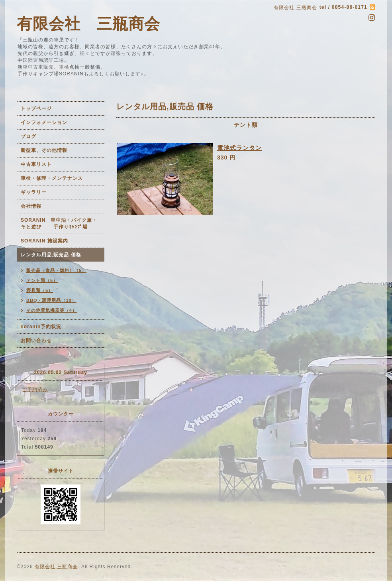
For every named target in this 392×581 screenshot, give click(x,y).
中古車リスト (36, 164)
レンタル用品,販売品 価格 (51, 255)
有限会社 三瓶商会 (88, 24)
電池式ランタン (239, 148)
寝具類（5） (40, 290)
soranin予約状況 (41, 327)
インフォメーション (44, 122)
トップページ (36, 108)
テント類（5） (42, 280)
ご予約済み (35, 390)
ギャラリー (34, 192)
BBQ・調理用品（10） (51, 300)
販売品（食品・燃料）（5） (56, 270)
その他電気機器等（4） (52, 310)
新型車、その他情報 (44, 150)
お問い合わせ (36, 341)
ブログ (28, 136)
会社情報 (31, 206)
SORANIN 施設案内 (44, 241)
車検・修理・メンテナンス (52, 178)
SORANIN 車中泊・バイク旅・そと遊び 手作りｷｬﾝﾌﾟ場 (59, 224)
